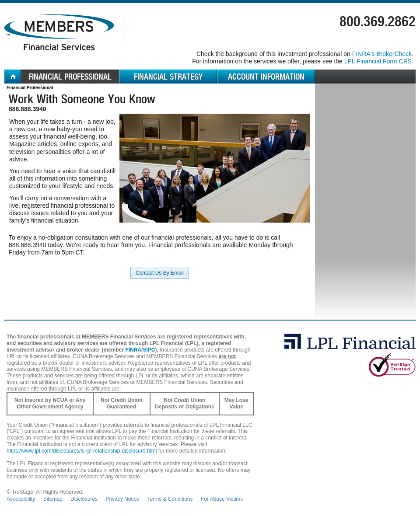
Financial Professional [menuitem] (70, 77)
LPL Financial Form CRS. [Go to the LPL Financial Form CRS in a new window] (379, 61)
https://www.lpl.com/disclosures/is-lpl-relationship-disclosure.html (82, 451)
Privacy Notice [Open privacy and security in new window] (122, 499)
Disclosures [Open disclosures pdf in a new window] (84, 499)
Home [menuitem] (13, 77)
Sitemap (53, 499)
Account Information (266, 77)
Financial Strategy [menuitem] (168, 77)
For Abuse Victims (222, 499)
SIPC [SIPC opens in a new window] (149, 350)
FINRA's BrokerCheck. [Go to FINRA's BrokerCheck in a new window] (383, 54)
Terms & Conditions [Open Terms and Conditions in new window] (170, 499)
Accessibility (21, 499)
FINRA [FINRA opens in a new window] (133, 350)
